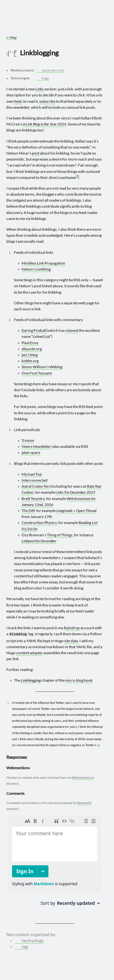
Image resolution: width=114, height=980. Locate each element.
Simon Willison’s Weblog (42, 367)
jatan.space (31, 452)
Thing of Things (60, 535)
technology (30, 940)
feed (18, 101)
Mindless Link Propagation (43, 263)
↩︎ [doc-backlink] (99, 745)
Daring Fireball (34, 330)
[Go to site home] (55, 23)
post (36, 153)
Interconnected (35, 480)
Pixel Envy (30, 343)
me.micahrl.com (51, 70)
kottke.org (30, 361)
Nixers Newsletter (36, 446)
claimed (72, 330)
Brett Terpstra (33, 499)
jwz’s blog (30, 355)
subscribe (47, 101)
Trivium (28, 440)
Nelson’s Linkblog (36, 269)
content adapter (29, 653)
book (88, 680)
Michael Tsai (32, 474)
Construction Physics (39, 523)
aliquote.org (32, 349)
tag (22, 947)
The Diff (28, 511)
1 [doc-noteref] (77, 176)
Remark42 (84, 803)
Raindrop (72, 628)
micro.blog (74, 680)
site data (71, 641)
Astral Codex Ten (35, 486)
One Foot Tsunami (37, 373)
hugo (44, 78)
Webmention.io (83, 778)
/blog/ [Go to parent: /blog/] (12, 37)
